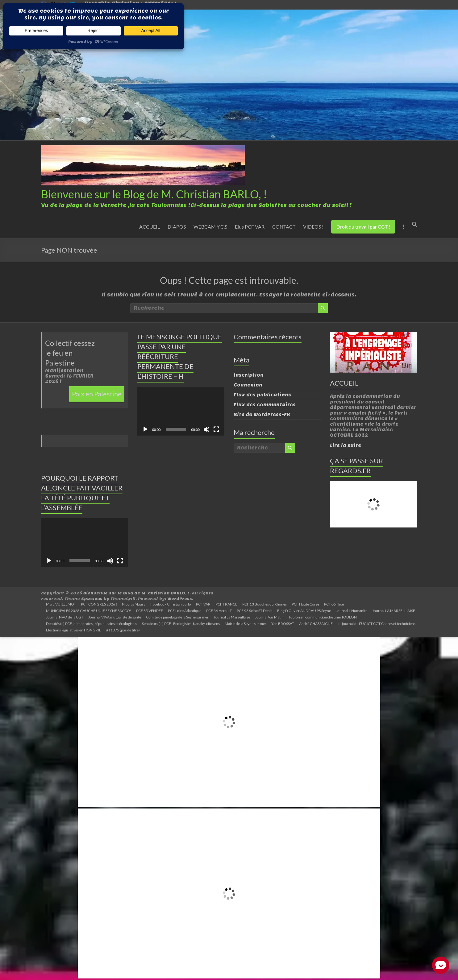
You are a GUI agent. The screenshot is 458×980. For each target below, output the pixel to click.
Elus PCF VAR (250, 227)
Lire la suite (346, 445)
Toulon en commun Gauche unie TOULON (323, 617)
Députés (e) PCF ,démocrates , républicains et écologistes (92, 624)
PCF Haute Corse (305, 604)
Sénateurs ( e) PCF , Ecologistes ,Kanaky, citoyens (181, 624)
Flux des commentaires (265, 405)
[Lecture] (49, 561)
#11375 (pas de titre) (123, 630)
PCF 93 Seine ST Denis (254, 611)
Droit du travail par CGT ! (363, 227)
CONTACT (284, 227)
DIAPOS (177, 227)
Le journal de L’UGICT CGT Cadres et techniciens (377, 624)
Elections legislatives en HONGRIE (74, 630)
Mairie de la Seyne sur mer (246, 624)
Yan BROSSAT (283, 624)
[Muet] (110, 561)
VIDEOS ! (313, 227)
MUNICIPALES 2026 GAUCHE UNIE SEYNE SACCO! (89, 611)
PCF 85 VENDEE (150, 611)
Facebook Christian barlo (171, 604)
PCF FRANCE (226, 604)
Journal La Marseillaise (232, 617)
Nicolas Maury (134, 604)
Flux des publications (262, 395)
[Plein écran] (120, 561)
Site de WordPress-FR (262, 415)
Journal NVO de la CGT (65, 617)
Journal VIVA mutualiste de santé (115, 617)
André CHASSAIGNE (316, 624)
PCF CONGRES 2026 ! (99, 604)
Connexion (248, 385)
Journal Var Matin (269, 617)
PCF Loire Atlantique (185, 611)
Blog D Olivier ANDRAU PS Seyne (304, 611)
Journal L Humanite (352, 611)
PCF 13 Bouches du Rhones (264, 604)
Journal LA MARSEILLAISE (394, 611)
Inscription (249, 375)
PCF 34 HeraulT (219, 611)
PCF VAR (203, 604)
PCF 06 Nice (334, 604)
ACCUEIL (150, 227)
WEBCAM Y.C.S (210, 227)
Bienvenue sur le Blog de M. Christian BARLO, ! (154, 194)
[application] (85, 543)
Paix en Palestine (97, 394)
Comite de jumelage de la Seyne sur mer (177, 617)
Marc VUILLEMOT (61, 604)
